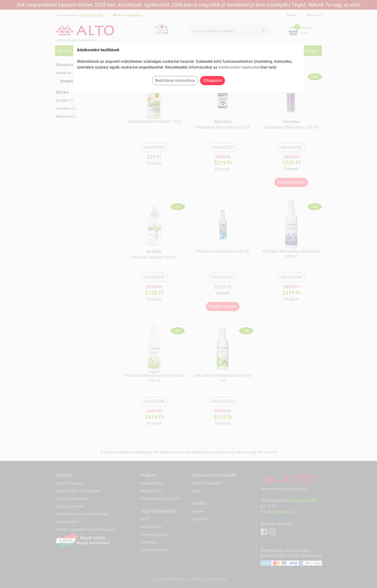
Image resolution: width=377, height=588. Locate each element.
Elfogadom (213, 80)
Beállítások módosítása (175, 80)
